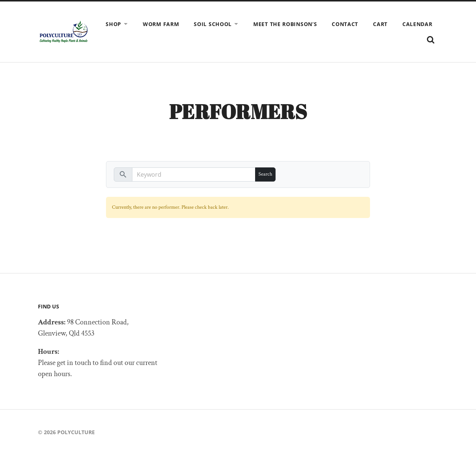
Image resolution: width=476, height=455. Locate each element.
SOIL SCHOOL (213, 24)
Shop (113, 24)
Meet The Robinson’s (285, 24)
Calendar (417, 24)
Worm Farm (161, 24)
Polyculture (76, 432)
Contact (345, 24)
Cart (380, 24)
